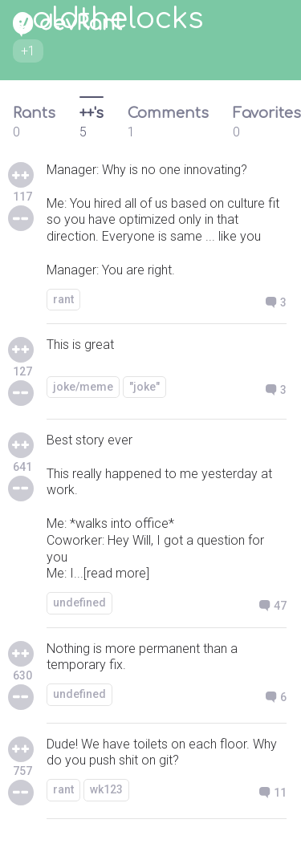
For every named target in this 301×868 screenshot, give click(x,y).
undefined (79, 602)
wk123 (106, 789)
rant (63, 299)
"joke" (144, 387)
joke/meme (83, 387)
